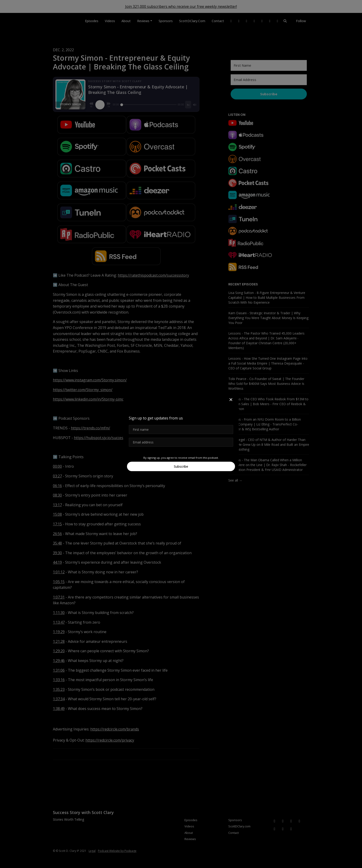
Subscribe (181, 466)
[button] (231, 400)
